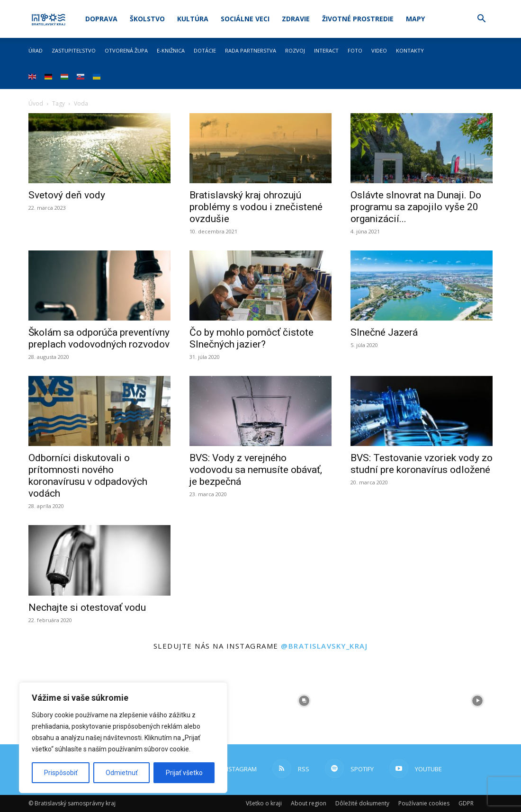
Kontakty (410, 50)
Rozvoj (295, 50)
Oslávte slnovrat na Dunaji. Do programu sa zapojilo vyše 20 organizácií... (416, 207)
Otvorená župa (126, 50)
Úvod (36, 103)
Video (379, 50)
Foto (355, 50)
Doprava (101, 19)
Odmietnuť (122, 773)
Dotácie (205, 50)
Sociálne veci (245, 19)
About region (309, 803)
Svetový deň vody (67, 195)
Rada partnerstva (251, 50)
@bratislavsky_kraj (324, 646)
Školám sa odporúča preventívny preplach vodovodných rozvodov (99, 338)
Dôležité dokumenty (362, 803)
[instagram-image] (304, 701)
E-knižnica (171, 50)
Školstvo (147, 19)
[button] (481, 20)
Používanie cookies (424, 803)
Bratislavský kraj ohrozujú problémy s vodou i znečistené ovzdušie (256, 207)
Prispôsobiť (61, 773)
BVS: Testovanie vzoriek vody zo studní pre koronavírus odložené (422, 464)
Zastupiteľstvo (74, 50)
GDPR (466, 803)
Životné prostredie (358, 19)
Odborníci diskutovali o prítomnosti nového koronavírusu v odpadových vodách (88, 476)
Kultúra (193, 19)
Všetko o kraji (264, 803)
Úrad (36, 50)
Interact (326, 50)
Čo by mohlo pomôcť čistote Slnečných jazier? (252, 338)
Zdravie (296, 19)
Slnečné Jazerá (384, 332)
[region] (123, 738)
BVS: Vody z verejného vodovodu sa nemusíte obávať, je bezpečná (256, 470)
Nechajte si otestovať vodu (87, 607)
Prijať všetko (184, 773)
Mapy (415, 19)
